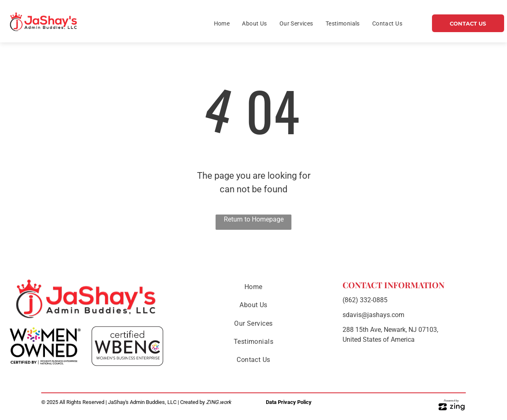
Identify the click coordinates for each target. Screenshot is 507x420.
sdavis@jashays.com (373, 315)
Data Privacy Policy (289, 402)
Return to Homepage (254, 219)
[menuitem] (222, 24)
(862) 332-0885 (365, 300)
